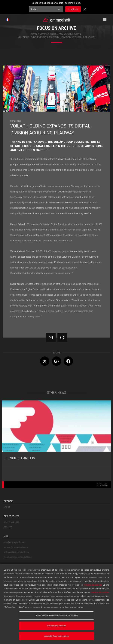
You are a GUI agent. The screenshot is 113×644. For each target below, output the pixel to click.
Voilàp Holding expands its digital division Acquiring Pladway (57, 37)
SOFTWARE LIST (11, 522)
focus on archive (70, 34)
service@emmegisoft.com (16, 547)
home (34, 34)
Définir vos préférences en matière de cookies (56, 615)
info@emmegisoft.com (14, 542)
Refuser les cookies (57, 626)
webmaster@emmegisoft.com (18, 557)
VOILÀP (7, 507)
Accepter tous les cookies (56, 636)
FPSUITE (8, 527)
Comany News (48, 34)
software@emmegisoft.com (17, 552)
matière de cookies (93, 585)
